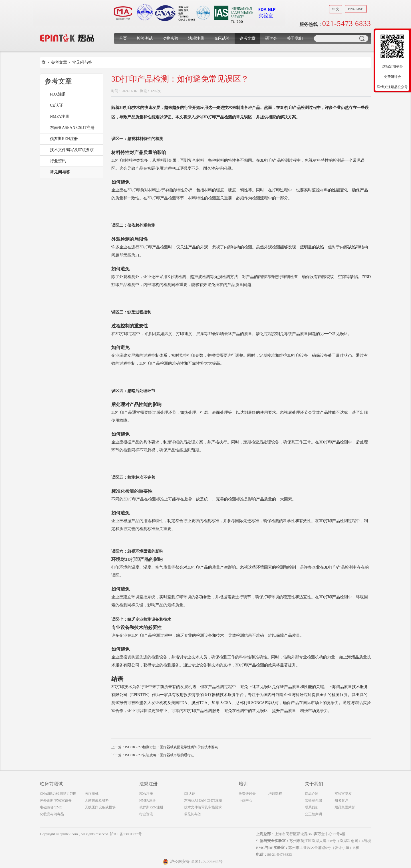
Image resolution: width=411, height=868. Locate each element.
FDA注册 (58, 94)
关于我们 (295, 38)
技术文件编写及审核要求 (72, 150)
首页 (123, 38)
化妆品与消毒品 (52, 814)
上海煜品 (67, 29)
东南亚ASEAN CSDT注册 (72, 128)
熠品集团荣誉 (345, 807)
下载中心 (245, 800)
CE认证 (57, 105)
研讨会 (271, 38)
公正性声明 (313, 814)
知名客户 (341, 800)
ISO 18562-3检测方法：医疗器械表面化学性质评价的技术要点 (172, 747)
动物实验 (170, 38)
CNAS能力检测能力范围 (58, 794)
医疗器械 (92, 794)
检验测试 (145, 38)
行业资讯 (58, 161)
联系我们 (312, 807)
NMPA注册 (60, 116)
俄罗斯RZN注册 (64, 139)
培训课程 (275, 794)
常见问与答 (82, 62)
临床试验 (222, 38)
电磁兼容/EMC (51, 807)
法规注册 (196, 38)
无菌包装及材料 (97, 800)
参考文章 (247, 38)
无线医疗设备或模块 (100, 807)
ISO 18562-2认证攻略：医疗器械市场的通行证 (160, 755)
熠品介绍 (312, 794)
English (356, 9)
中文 (336, 9)
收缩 (370, 65)
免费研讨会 (247, 794)
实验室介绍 (313, 800)
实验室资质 (343, 794)
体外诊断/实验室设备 (56, 800)
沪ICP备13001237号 (126, 834)
